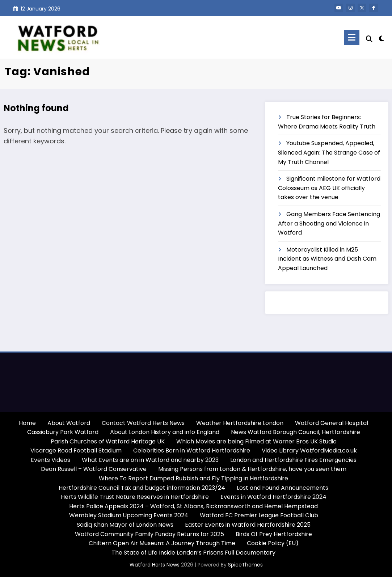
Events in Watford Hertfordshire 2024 (273, 497)
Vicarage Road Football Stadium (76, 450)
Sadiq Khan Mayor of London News (125, 525)
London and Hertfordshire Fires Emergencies (293, 460)
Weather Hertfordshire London (240, 423)
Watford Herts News (155, 565)
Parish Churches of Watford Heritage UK (108, 441)
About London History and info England (165, 432)
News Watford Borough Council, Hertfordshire (296, 432)
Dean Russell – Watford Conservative (94, 469)
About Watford (69, 423)
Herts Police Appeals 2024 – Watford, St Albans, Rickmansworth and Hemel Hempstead (193, 506)
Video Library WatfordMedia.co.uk (309, 450)
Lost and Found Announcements (283, 488)
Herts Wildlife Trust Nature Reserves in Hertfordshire (135, 497)
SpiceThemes (245, 565)
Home (27, 423)
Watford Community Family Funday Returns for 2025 (149, 534)
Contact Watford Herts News (143, 423)
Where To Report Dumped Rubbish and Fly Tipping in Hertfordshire (193, 478)
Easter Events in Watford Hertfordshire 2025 (248, 525)
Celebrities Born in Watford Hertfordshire (192, 450)
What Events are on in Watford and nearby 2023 (150, 460)
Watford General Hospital (332, 423)
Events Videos (50, 460)
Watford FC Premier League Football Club (259, 515)
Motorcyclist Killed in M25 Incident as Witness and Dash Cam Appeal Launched (327, 259)
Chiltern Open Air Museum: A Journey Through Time (162, 543)
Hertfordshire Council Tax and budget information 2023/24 (142, 488)
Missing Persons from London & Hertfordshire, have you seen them (252, 469)
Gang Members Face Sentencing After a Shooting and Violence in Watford (329, 223)
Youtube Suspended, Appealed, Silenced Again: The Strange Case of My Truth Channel (329, 152)
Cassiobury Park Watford (63, 432)
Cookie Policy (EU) (273, 543)
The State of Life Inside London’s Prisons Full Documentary (193, 553)
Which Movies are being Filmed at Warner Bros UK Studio (256, 441)
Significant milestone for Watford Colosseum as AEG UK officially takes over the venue (329, 188)
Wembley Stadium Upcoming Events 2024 (129, 515)
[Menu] (352, 37)
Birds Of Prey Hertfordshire (274, 534)
